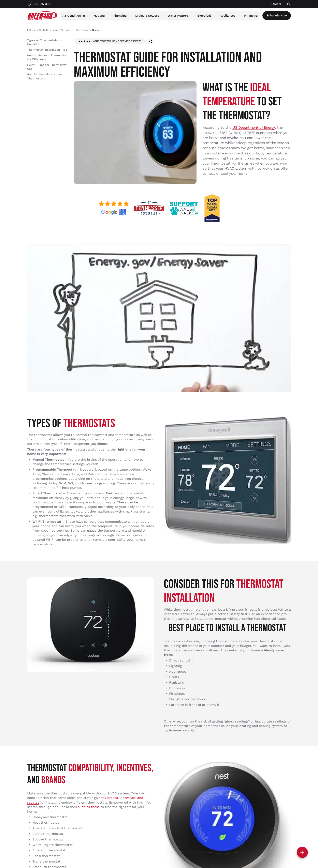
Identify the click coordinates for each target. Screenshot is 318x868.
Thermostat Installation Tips (47, 50)
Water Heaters (178, 16)
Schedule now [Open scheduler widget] (277, 16)
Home (32, 30)
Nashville (44, 30)
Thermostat (82, 30)
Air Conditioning (74, 16)
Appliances (228, 16)
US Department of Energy (254, 127)
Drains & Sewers (147, 16)
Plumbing (120, 16)
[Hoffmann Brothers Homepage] (42, 16)
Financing (251, 16)
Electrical (204, 16)
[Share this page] (150, 41)
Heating (99, 16)
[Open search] (289, 4)
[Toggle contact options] (302, 852)
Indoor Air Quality (63, 30)
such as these (89, 807)
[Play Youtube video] (159, 318)
